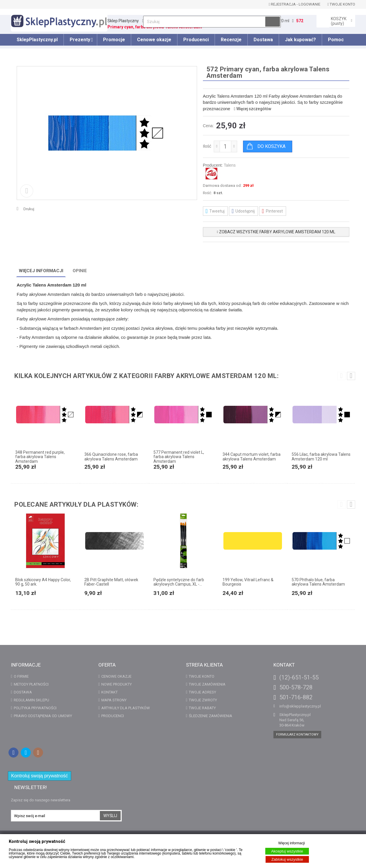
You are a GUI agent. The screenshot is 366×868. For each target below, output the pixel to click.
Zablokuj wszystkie (287, 859)
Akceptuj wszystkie (287, 851)
